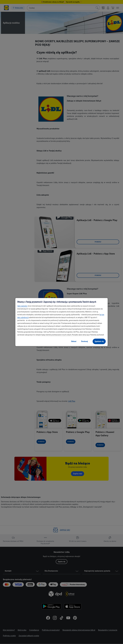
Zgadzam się (99, 341)
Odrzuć (74, 341)
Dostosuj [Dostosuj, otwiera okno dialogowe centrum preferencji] (85, 341)
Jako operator (22, 306)
